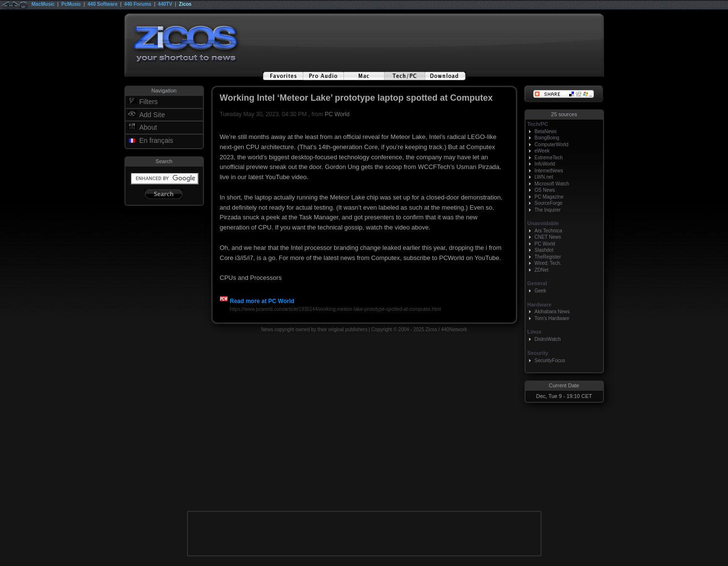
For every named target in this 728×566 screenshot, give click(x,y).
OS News (545, 190)
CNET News (548, 237)
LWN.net (544, 177)
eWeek (542, 151)
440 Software (103, 4)
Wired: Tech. (548, 263)
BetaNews (546, 131)
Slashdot (544, 250)
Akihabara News (552, 312)
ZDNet (542, 270)
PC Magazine (549, 197)
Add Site (152, 115)
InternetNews (549, 171)
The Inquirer (548, 210)
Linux (534, 332)
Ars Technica (549, 231)
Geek (541, 291)
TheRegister (548, 257)
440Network (454, 329)
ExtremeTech (549, 158)
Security (538, 353)
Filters (149, 102)
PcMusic (71, 4)
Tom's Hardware (552, 318)
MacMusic (43, 4)
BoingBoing (547, 138)
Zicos (185, 4)
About (148, 127)
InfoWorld (545, 164)
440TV (165, 4)
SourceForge (549, 203)
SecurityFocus (550, 360)
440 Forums (138, 4)
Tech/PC (538, 124)
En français (156, 140)
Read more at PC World (257, 301)
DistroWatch (548, 339)
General (537, 283)
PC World (337, 114)
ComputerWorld (552, 145)
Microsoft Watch (552, 184)
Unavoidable (543, 223)
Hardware (540, 305)
